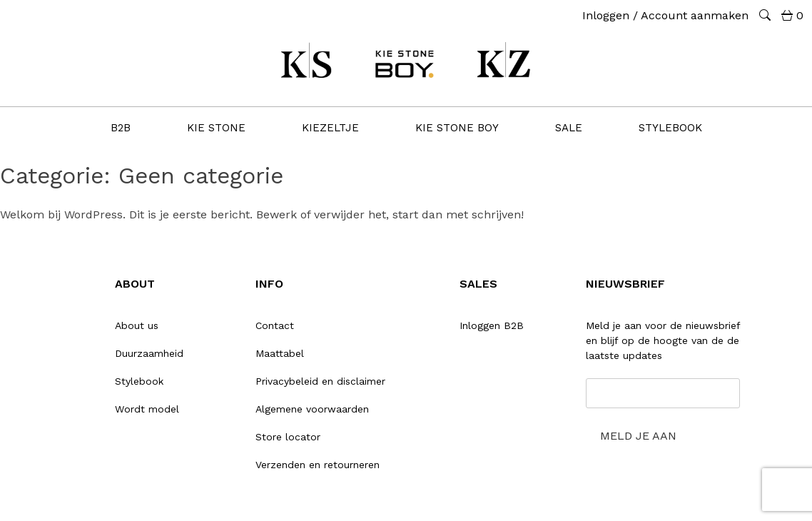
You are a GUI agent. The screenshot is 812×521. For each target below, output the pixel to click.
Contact (275, 325)
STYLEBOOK (670, 128)
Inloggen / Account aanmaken (665, 15)
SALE (569, 128)
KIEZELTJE (330, 128)
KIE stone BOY (457, 128)
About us (137, 325)
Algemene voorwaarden (312, 409)
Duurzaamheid (149, 353)
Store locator (288, 437)
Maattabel (280, 353)
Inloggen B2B (492, 325)
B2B (121, 128)
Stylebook (139, 381)
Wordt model (147, 409)
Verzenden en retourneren (318, 465)
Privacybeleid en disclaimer (320, 381)
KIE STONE (216, 128)
